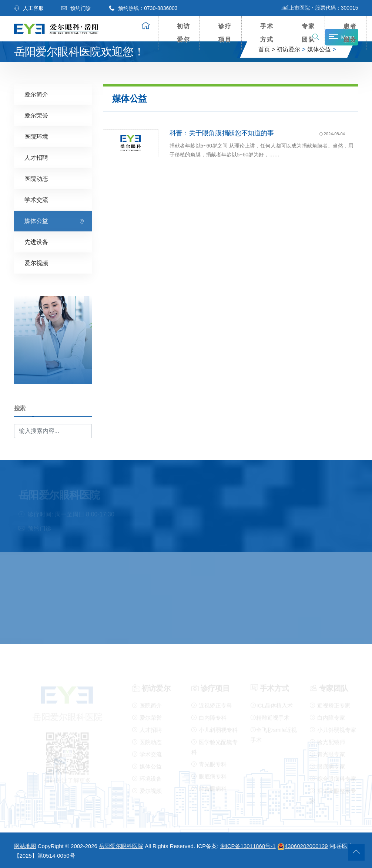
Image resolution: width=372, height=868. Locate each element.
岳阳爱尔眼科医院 (121, 846)
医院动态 (36, 179)
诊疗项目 (225, 33)
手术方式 (267, 33)
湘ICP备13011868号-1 (248, 846)
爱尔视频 (36, 263)
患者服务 (350, 33)
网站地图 (25, 846)
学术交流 (36, 200)
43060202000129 (303, 846)
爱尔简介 (36, 94)
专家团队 (308, 33)
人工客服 (29, 8)
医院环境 (36, 137)
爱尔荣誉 (36, 116)
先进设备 (36, 242)
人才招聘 (36, 158)
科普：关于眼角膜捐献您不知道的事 (222, 133)
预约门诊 (76, 8)
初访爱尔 (184, 33)
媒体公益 (36, 221)
